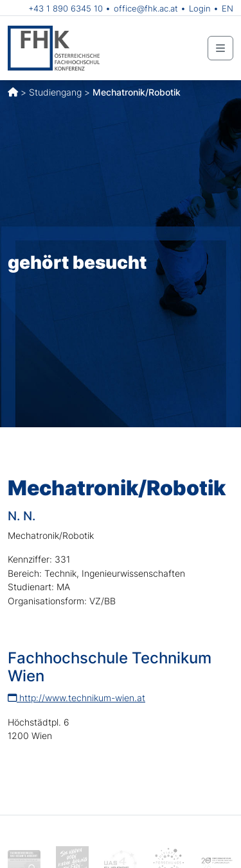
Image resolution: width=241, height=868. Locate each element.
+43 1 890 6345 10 (66, 8)
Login (200, 8)
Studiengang (55, 92)
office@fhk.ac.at (146, 8)
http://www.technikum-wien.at (76, 698)
